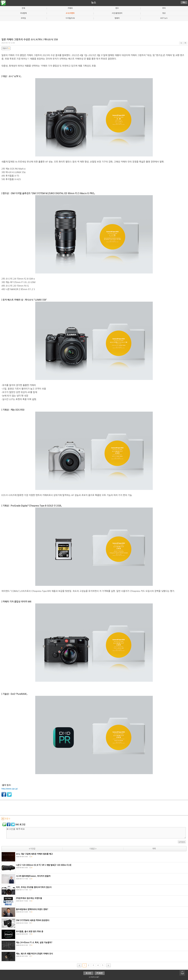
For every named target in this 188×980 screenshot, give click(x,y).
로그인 (88, 973)
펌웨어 (117, 18)
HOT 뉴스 (164, 18)
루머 (164, 8)
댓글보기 (6, 48)
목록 (154, 849)
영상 (164, 13)
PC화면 (100, 973)
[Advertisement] (94, 28)
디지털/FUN (70, 18)
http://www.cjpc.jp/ (10, 789)
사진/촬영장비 (117, 13)
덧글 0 (6, 819)
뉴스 (94, 3)
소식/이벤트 (70, 13)
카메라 (70, 8)
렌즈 (117, 8)
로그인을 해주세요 (96, 833)
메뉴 (184, 2)
